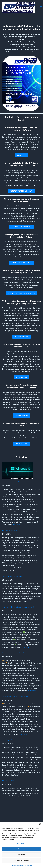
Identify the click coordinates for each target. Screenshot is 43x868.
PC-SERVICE (21, 155)
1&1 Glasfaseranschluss (10, 530)
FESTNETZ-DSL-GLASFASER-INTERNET (21, 293)
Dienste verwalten (21, 843)
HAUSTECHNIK (21, 377)
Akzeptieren (21, 849)
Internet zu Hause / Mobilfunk (12, 576)
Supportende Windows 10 (11, 482)
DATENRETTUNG (21, 444)
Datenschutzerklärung (18, 865)
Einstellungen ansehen (21, 860)
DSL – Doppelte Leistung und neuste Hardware (18, 740)
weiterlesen (17, 525)
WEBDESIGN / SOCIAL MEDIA (21, 263)
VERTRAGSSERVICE (21, 337)
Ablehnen (21, 855)
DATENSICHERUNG (22, 415)
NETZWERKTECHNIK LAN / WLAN (22, 191)
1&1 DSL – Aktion (8, 781)
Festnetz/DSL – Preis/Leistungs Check (15, 696)
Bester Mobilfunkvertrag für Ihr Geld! (14, 653)
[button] (40, 824)
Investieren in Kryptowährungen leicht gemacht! (18, 607)
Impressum (29, 865)
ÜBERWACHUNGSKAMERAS (21, 227)
